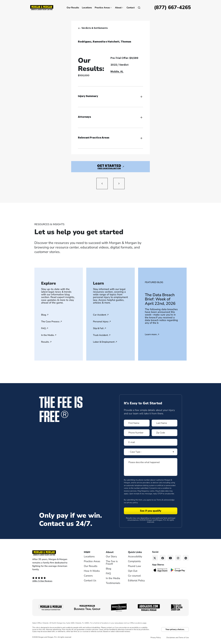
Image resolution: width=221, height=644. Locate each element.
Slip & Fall (98, 328)
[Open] (139, 8)
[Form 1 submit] (151, 511)
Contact (131, 8)
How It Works (92, 571)
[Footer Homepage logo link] (53, 553)
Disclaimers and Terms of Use (178, 638)
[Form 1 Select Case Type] (151, 452)
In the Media (47, 335)
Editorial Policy (136, 580)
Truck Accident (100, 335)
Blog (44, 315)
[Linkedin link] (186, 558)
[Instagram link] (178, 558)
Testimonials (113, 583)
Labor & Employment (104, 342)
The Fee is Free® (112, 563)
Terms (159, 500)
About (119, 8)
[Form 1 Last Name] (164, 423)
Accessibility (135, 556)
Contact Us (90, 580)
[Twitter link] (155, 558)
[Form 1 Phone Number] (137, 433)
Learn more (151, 335)
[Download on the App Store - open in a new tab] (161, 570)
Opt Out (133, 571)
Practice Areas (103, 8)
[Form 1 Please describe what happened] (151, 467)
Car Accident (100, 315)
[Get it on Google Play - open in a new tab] (178, 570)
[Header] (42, 7)
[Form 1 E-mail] (151, 442)
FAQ (43, 328)
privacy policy (132, 503)
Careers (88, 576)
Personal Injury (101, 322)
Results (45, 342)
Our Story (111, 556)
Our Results (73, 8)
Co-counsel (134, 576)
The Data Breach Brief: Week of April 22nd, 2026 (160, 299)
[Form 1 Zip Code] (164, 433)
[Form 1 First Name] (137, 423)
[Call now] (172, 8)
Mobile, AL (117, 72)
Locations (87, 8)
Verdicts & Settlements (95, 28)
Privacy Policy (156, 638)
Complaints (134, 561)
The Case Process (50, 322)
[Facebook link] (163, 558)
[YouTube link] (170, 558)
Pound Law (134, 566)
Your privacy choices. (175, 629)
